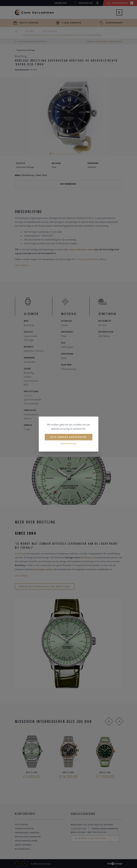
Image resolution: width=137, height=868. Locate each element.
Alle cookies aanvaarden (68, 437)
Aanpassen (68, 444)
